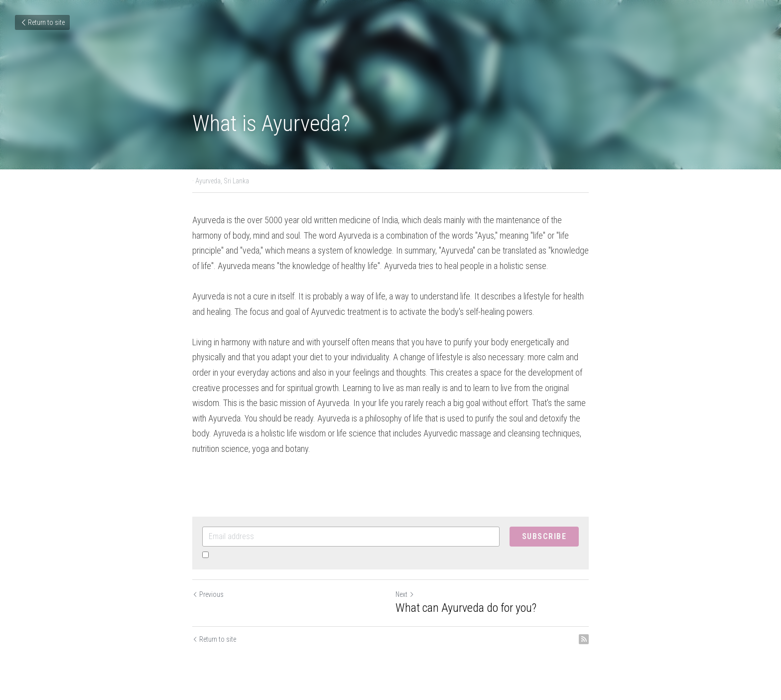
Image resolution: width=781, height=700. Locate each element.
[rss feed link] (584, 639)
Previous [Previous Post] (208, 594)
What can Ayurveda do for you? (466, 608)
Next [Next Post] (405, 594)
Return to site (42, 22)
